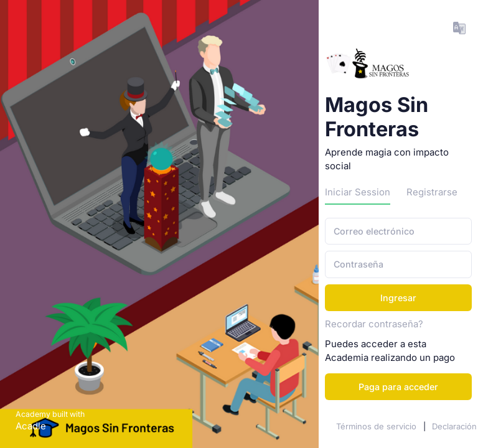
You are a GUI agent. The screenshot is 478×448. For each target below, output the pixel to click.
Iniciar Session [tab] (358, 192)
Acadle (31, 426)
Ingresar (398, 298)
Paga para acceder (398, 387)
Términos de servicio (377, 426)
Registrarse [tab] (432, 192)
